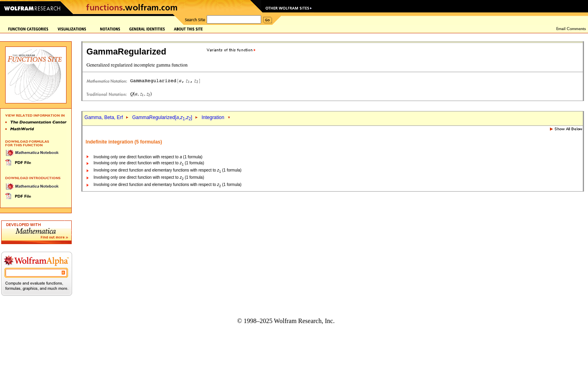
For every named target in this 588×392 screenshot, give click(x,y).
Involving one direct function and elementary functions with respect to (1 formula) (168, 170)
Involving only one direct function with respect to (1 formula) (148, 157)
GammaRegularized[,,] (162, 117)
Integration (213, 117)
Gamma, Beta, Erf (104, 117)
